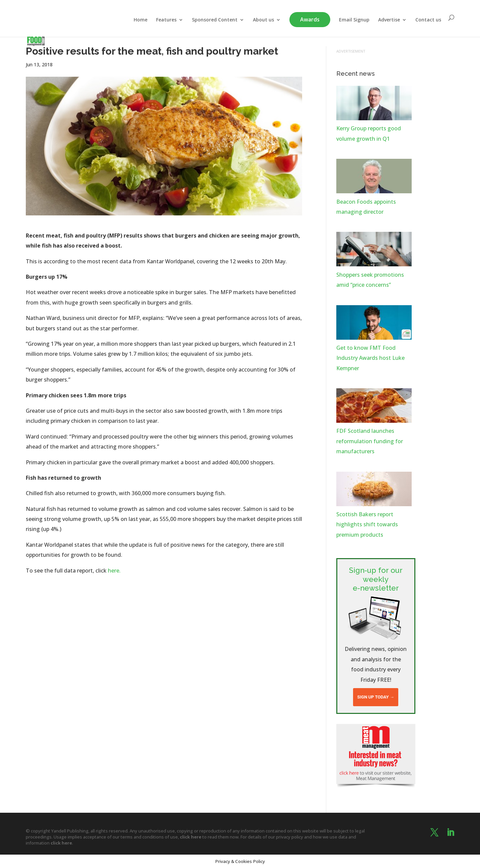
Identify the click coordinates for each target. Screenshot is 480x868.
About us (263, 20)
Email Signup (354, 20)
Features (166, 20)
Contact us (428, 20)
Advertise (389, 20)
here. (114, 571)
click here (191, 837)
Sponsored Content (215, 20)
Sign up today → (375, 697)
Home (141, 20)
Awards (310, 19)
